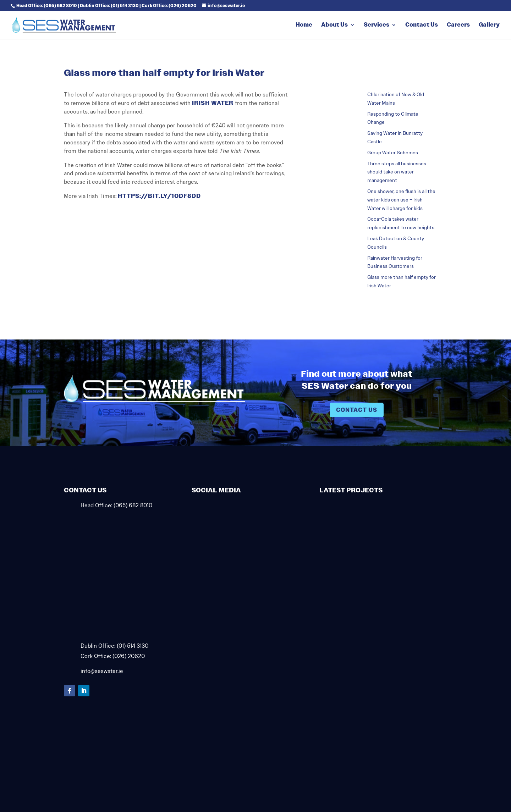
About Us (334, 25)
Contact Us (422, 25)
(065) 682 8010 (133, 505)
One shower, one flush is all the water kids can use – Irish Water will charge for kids (401, 200)
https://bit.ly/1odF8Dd (159, 196)
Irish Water (213, 103)
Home (304, 25)
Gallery (489, 25)
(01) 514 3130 (133, 646)
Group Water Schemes (393, 153)
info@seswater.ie (102, 671)
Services (377, 25)
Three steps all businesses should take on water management (397, 172)
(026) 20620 (129, 656)
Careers (458, 25)
